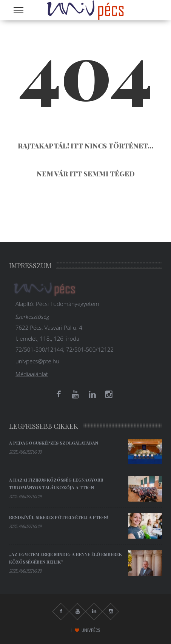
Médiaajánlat (32, 374)
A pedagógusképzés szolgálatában (54, 443)
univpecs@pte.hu (37, 361)
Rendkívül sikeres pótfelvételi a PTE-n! (59, 517)
